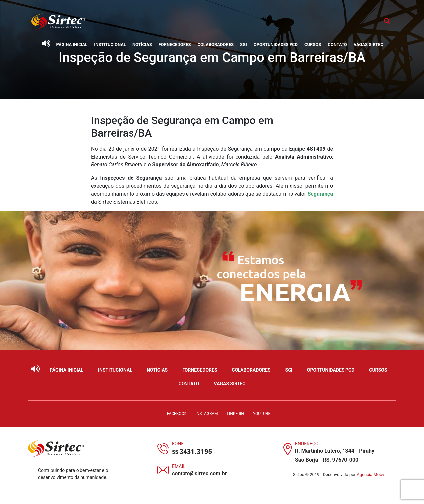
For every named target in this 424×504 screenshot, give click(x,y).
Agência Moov (371, 474)
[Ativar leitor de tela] (46, 43)
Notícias (142, 45)
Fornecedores (175, 45)
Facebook (177, 414)
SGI (244, 45)
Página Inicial (72, 45)
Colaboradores (215, 45)
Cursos (313, 45)
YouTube (262, 414)
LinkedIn (236, 414)
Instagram (207, 414)
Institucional (110, 45)
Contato (337, 45)
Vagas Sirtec (369, 45)
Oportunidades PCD (276, 45)
